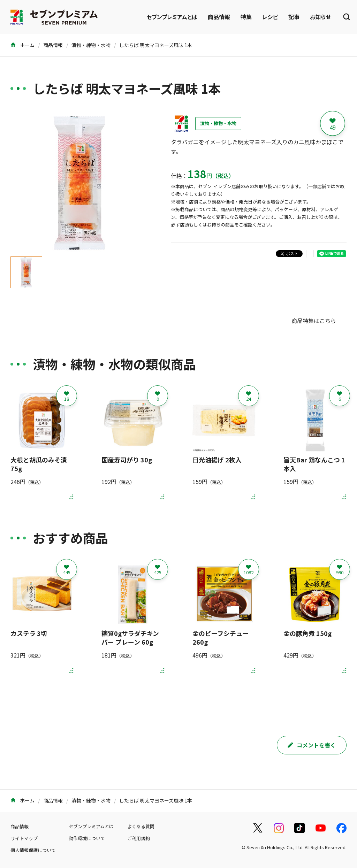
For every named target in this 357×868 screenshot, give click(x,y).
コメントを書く (312, 745)
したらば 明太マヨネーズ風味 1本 (156, 45)
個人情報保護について (33, 850)
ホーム (22, 45)
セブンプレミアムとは (172, 17)
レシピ (270, 17)
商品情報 (219, 17)
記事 (294, 17)
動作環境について (87, 838)
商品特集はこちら (314, 321)
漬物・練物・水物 (91, 45)
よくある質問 (141, 826)
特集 (246, 17)
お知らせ (320, 17)
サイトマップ (24, 838)
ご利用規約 (139, 838)
